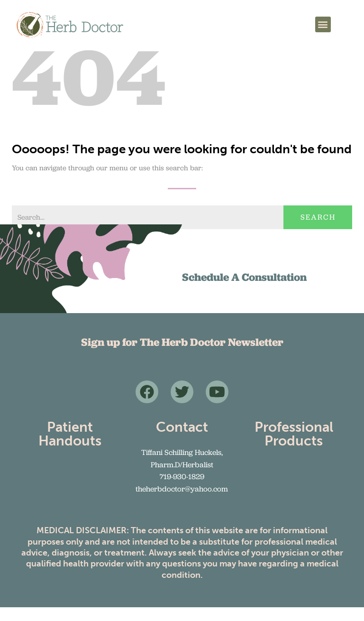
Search (318, 231)
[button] (323, 24)
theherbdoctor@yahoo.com (182, 503)
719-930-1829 (182, 490)
